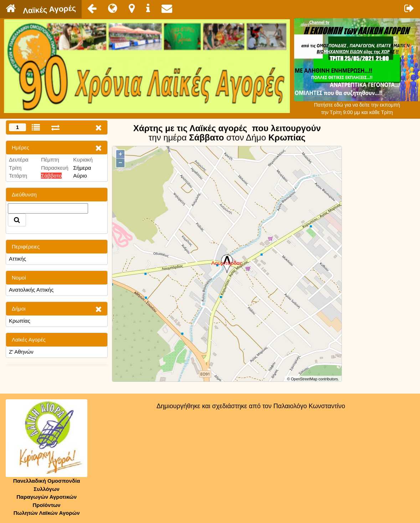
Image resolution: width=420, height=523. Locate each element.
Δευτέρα (19, 160)
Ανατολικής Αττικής (31, 290)
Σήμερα (82, 168)
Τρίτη (15, 168)
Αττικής (17, 259)
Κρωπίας (20, 321)
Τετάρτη (18, 176)
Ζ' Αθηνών (21, 352)
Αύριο (80, 176)
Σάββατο (51, 176)
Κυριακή (83, 160)
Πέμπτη (50, 160)
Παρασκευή (55, 168)
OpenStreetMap (304, 379)
